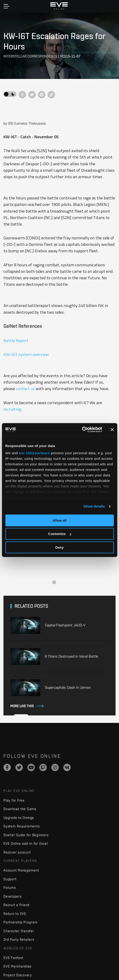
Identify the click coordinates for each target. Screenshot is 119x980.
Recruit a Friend (16, 905)
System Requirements (22, 826)
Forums (10, 888)
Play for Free (14, 800)
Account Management (21, 870)
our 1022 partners (34, 453)
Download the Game (20, 809)
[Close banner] (112, 430)
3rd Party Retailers (19, 939)
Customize (60, 534)
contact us (25, 388)
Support (10, 879)
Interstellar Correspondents (30, 56)
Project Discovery (18, 975)
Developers (13, 896)
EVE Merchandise (17, 966)
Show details (94, 506)
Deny (59, 547)
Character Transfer (19, 931)
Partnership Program (20, 922)
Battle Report (16, 340)
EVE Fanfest (13, 958)
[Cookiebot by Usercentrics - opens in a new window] (82, 430)
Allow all (59, 520)
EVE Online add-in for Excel (26, 843)
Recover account (17, 852)
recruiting (12, 409)
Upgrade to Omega (19, 818)
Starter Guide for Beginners (26, 835)
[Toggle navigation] (7, 6)
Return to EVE (15, 914)
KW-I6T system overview (26, 354)
